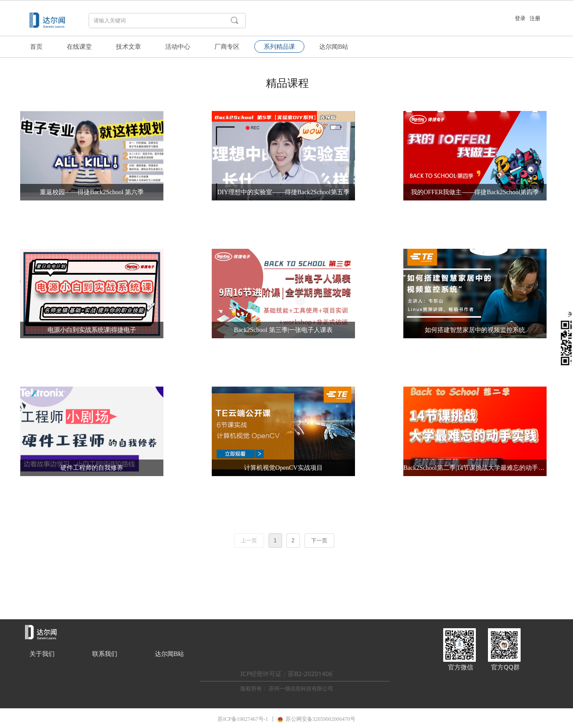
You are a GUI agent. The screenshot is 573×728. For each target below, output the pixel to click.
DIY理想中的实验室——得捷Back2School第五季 (283, 192)
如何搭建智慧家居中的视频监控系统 (475, 330)
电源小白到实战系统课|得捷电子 (92, 330)
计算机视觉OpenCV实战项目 (283, 468)
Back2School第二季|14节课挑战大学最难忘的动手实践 (475, 468)
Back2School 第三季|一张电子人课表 (284, 330)
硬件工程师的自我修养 (92, 468)
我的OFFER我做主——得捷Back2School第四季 (475, 192)
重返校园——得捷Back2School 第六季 (92, 192)
